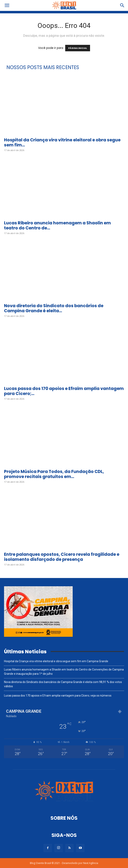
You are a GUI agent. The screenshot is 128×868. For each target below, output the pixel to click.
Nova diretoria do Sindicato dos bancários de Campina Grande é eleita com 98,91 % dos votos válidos (63, 684)
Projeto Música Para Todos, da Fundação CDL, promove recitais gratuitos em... (54, 474)
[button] (7, 5)
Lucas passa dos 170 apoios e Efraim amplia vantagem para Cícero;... (64, 391)
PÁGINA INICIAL (78, 48)
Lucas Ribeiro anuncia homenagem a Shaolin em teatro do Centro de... (57, 225)
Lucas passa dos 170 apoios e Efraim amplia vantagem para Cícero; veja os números (58, 696)
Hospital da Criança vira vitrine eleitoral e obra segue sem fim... (62, 142)
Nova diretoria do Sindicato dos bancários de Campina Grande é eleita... (54, 308)
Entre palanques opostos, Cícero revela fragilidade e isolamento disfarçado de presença (62, 557)
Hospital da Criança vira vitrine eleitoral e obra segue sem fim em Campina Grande (56, 661)
